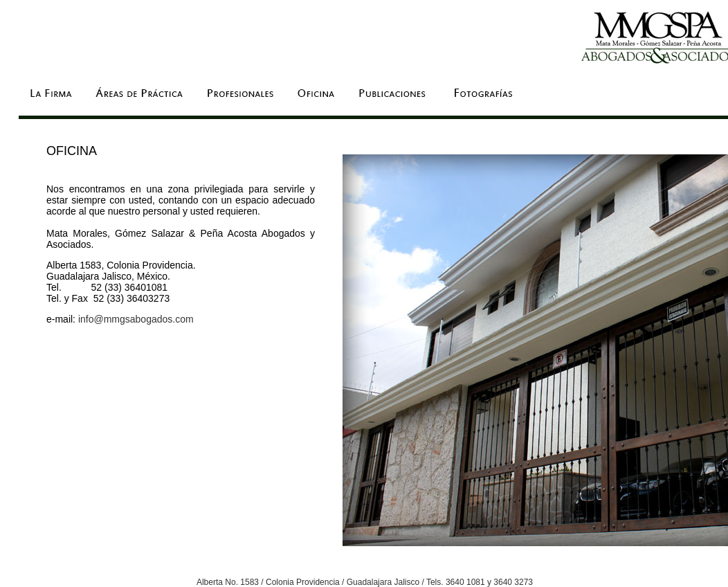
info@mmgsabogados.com (136, 319)
